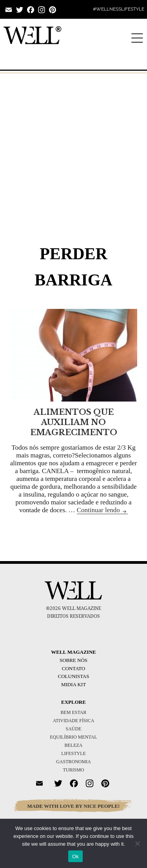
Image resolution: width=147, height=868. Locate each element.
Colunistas (74, 676)
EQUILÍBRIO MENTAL (73, 737)
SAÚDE (73, 729)
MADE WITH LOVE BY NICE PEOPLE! (74, 806)
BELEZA (73, 745)
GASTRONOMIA (73, 762)
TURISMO (73, 770)
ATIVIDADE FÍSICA (74, 721)
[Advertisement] (73, 148)
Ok (75, 856)
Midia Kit (73, 684)
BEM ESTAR (73, 712)
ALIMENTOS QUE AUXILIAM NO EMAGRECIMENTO (74, 422)
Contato (73, 668)
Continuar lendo (102, 510)
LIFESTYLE (73, 753)
